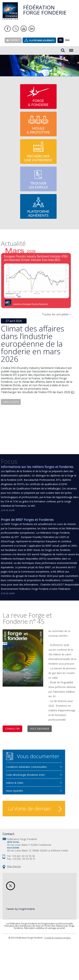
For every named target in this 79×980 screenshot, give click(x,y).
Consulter (12, 729)
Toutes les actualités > (56, 314)
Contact (13, 40)
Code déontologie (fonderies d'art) (25, 775)
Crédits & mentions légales (57, 938)
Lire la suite (8, 510)
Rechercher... (63, 50)
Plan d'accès (14, 866)
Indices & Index (15, 783)
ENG (67, 40)
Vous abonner (40, 729)
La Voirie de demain (29, 808)
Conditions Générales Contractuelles (26, 767)
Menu (71, 49)
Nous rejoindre (14, 791)
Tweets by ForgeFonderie (20, 909)
